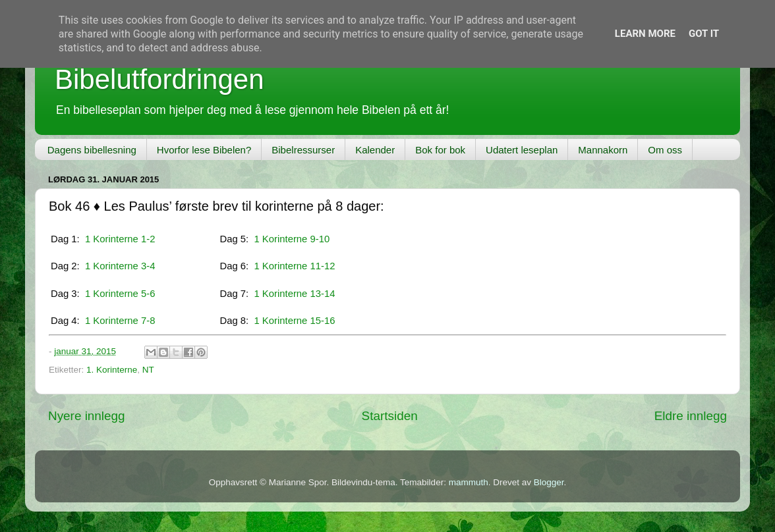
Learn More (645, 34)
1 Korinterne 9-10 (292, 239)
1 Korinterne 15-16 (294, 321)
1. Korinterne (112, 370)
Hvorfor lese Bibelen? (204, 150)
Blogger (549, 482)
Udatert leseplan (522, 150)
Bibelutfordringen (159, 79)
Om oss (665, 150)
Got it (704, 34)
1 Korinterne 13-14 (294, 294)
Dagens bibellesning (92, 150)
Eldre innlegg (691, 416)
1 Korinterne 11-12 (294, 266)
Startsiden (390, 416)
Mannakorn (603, 150)
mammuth (469, 482)
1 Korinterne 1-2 (120, 239)
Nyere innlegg (87, 416)
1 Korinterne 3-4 (120, 266)
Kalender (375, 150)
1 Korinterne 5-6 (120, 294)
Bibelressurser (303, 150)
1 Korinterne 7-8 (120, 321)
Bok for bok (440, 150)
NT (148, 370)
